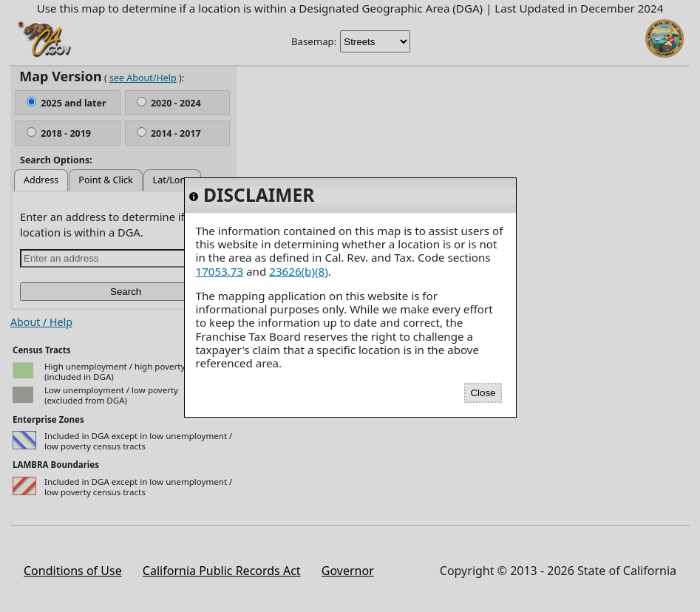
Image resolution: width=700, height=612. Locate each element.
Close (483, 393)
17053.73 (220, 271)
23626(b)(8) (298, 271)
